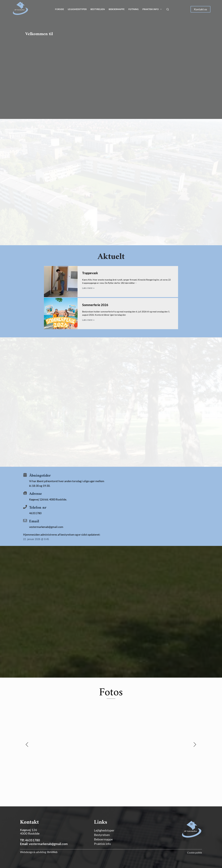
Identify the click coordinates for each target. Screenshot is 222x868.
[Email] (25, 522)
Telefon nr (38, 509)
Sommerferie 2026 (95, 305)
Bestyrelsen (98, 9)
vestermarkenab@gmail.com (48, 844)
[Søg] (168, 9)
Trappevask (90, 273)
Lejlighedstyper (77, 9)
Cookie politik (195, 853)
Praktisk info (153, 9)
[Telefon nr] (25, 508)
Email (34, 522)
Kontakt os (200, 9)
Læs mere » (88, 288)
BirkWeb (52, 852)
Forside (60, 9)
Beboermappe (117, 9)
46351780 (33, 840)
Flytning (134, 9)
